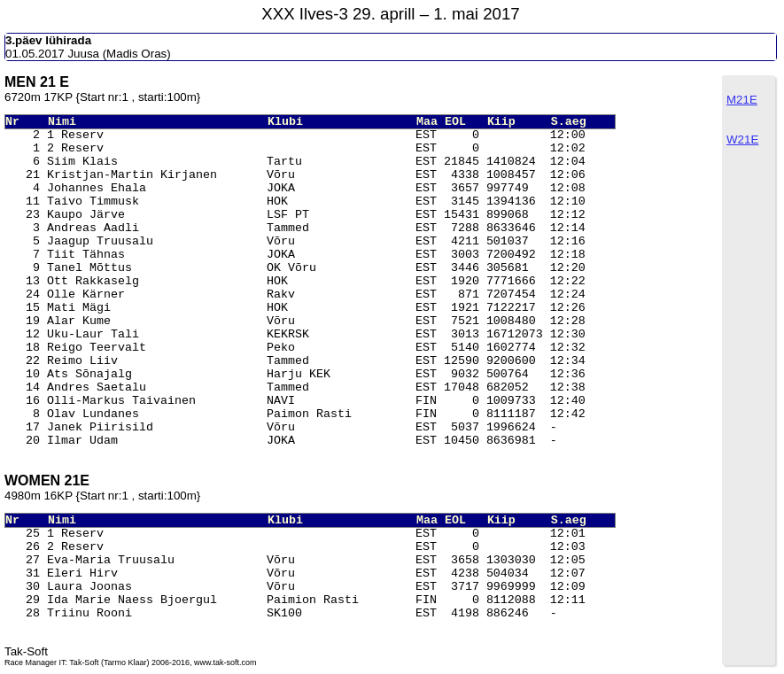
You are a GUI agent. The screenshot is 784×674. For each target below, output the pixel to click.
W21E (742, 139)
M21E (742, 100)
